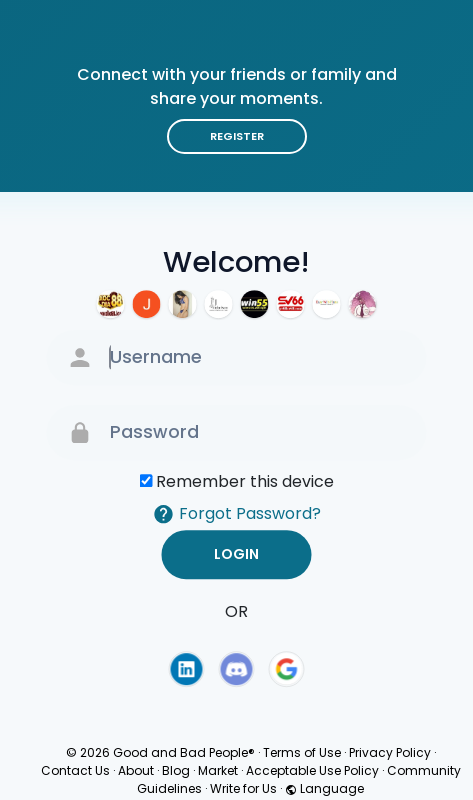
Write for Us (243, 788)
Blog (176, 770)
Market (218, 770)
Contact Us (75, 770)
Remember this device (245, 481)
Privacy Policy (390, 752)
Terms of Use (302, 752)
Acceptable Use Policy (312, 770)
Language (324, 788)
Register (237, 136)
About (136, 770)
